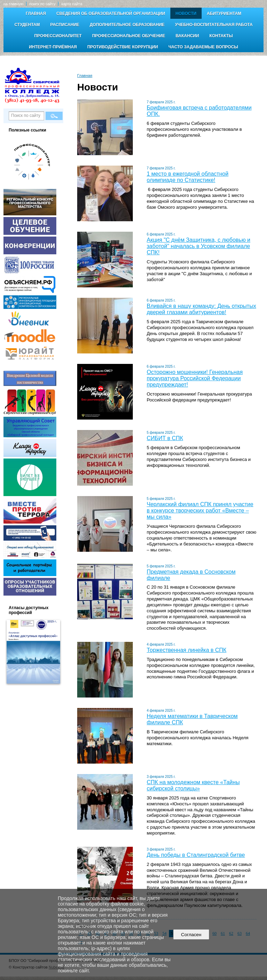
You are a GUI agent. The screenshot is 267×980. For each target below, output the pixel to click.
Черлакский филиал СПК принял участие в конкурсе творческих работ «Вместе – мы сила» (200, 511)
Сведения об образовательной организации (111, 14)
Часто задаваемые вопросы (203, 47)
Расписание (65, 25)
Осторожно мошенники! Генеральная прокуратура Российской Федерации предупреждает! (195, 378)
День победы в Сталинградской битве (196, 855)
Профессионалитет (58, 36)
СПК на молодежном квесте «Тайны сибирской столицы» (193, 785)
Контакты (221, 36)
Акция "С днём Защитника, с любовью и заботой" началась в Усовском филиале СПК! (199, 246)
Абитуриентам (224, 14)
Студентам (27, 25)
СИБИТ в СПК (165, 438)
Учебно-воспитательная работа (214, 25)
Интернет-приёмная (53, 47)
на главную (13, 4)
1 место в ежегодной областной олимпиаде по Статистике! (188, 177)
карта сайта (72, 4)
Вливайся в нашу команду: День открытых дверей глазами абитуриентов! (201, 309)
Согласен (191, 935)
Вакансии (187, 36)
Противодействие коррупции (123, 47)
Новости (186, 14)
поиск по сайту (42, 4)
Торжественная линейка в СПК (187, 650)
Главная (36, 14)
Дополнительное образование (127, 25)
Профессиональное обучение (129, 36)
